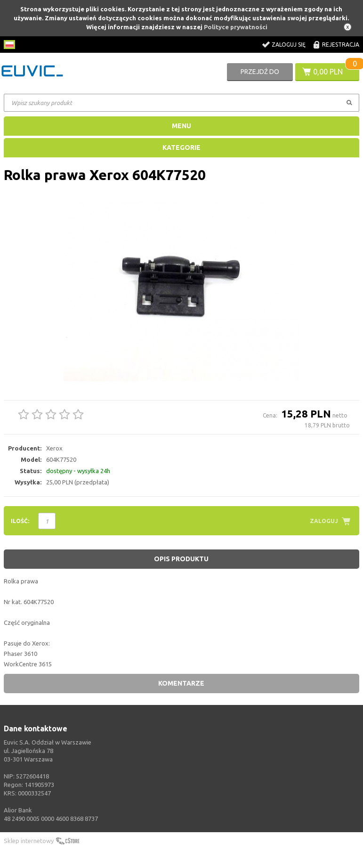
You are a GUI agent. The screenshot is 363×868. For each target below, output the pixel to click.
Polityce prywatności (236, 27)
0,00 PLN (328, 72)
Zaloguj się (289, 45)
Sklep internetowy (29, 841)
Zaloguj (324, 521)
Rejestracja (341, 45)
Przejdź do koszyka (260, 74)
